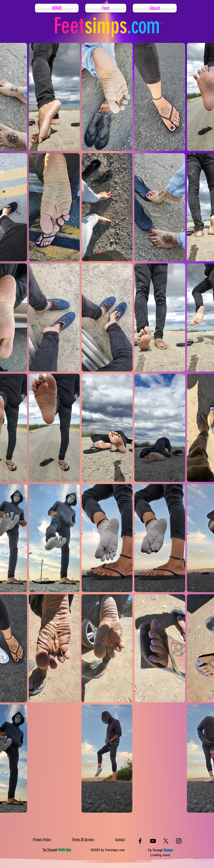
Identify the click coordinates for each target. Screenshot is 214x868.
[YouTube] (153, 841)
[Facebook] (140, 841)
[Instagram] (179, 841)
